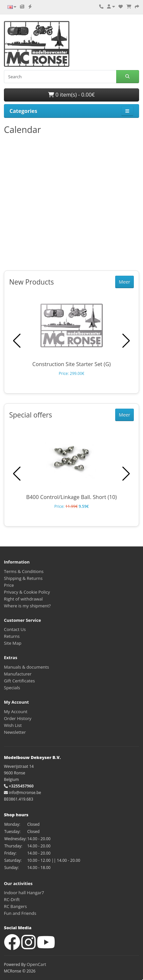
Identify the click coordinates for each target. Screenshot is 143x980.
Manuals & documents (27, 667)
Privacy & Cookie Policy (27, 592)
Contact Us (15, 629)
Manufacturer (18, 674)
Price (9, 585)
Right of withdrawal (23, 599)
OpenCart (36, 964)
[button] (126, 341)
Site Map (13, 643)
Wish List (13, 725)
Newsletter (15, 732)
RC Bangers (15, 906)
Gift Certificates (19, 681)
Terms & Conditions (24, 571)
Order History (18, 718)
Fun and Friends (20, 913)
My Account (16, 712)
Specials (12, 688)
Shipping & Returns (23, 578)
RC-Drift (12, 899)
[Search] (60, 77)
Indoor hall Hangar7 (24, 893)
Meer (125, 282)
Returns (12, 636)
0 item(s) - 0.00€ (71, 95)
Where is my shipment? (27, 606)
